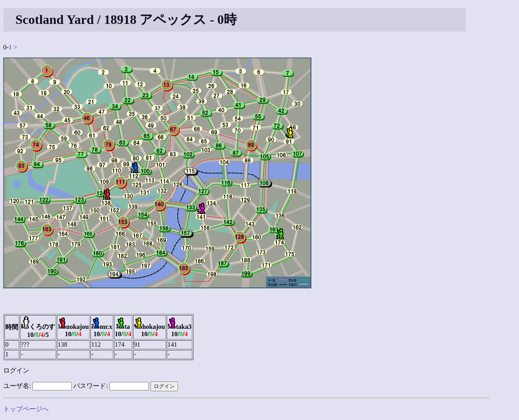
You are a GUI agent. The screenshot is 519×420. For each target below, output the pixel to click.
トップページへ (26, 409)
